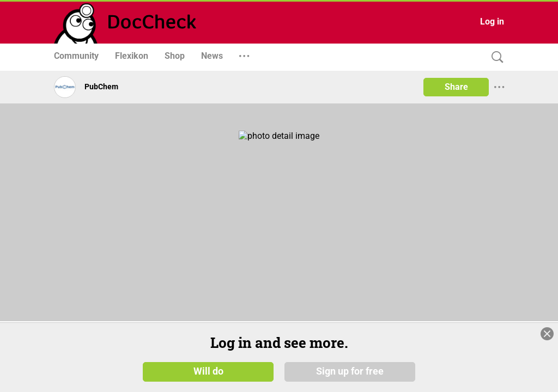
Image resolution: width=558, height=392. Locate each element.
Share (456, 87)
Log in (492, 22)
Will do (208, 371)
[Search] (495, 57)
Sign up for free (350, 371)
